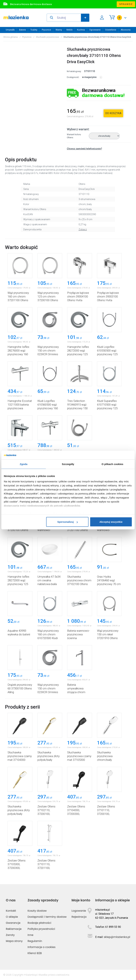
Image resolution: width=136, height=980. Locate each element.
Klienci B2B (35, 953)
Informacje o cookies (41, 947)
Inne (30, 935)
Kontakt (11, 911)
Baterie (22, 30)
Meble (70, 30)
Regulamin (35, 941)
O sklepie (12, 917)
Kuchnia (81, 30)
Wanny (59, 30)
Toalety (34, 30)
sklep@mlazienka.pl (117, 937)
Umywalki (10, 30)
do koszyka (113, 113)
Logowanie (79, 911)
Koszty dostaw (37, 911)
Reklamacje (14, 929)
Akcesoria (126, 30)
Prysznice (46, 30)
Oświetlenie (111, 30)
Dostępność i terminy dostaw (47, 917)
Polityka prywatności (41, 929)
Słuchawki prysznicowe (47, 37)
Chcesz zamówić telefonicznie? (84, 149)
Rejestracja (79, 917)
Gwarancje (13, 923)
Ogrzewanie (95, 30)
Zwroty (10, 935)
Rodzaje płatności (39, 923)
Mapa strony (14, 941)
